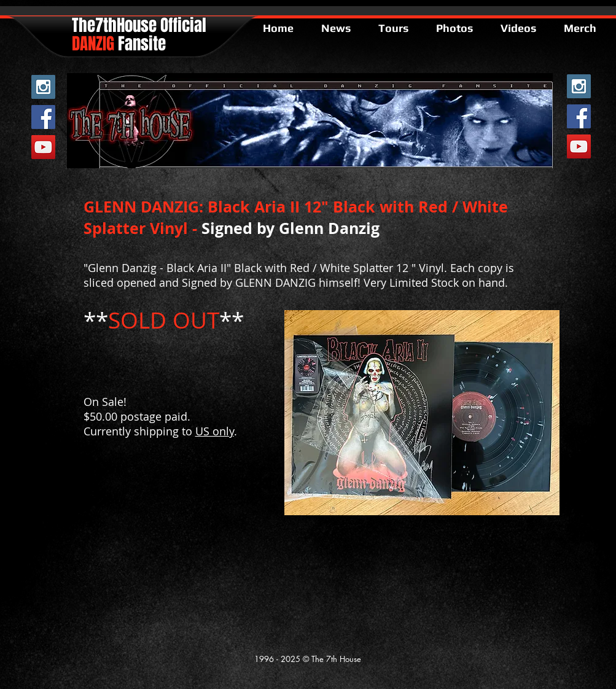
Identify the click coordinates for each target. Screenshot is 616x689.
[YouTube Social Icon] (43, 147)
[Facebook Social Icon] (43, 117)
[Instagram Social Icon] (43, 87)
